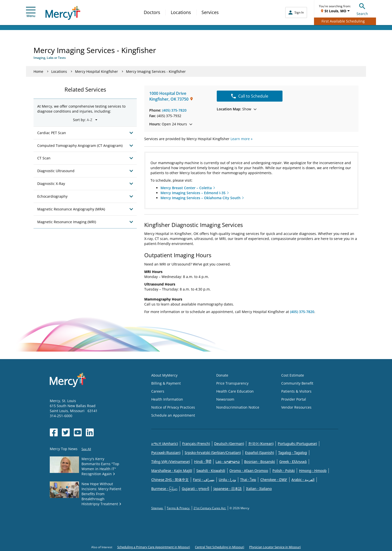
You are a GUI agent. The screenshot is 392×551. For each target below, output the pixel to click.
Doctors (152, 12)
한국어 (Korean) (261, 444)
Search (362, 9)
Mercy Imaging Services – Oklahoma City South (200, 198)
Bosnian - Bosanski (260, 462)
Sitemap (157, 508)
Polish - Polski (283, 471)
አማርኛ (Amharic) (165, 444)
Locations (181, 12)
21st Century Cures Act (210, 508)
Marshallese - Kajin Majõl (172, 471)
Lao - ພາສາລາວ (228, 462)
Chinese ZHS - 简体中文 (170, 480)
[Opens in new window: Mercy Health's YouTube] (78, 432)
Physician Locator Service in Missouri (275, 547)
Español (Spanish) (259, 453)
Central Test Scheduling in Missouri (220, 547)
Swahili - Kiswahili (211, 471)
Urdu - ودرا (227, 480)
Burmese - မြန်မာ (164, 489)
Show (237, 109)
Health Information (167, 399)
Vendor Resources (296, 407)
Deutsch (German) (229, 444)
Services (210, 12)
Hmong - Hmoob (313, 471)
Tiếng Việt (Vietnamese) (170, 462)
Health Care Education (235, 391)
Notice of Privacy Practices (173, 407)
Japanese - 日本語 (228, 489)
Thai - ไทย (248, 480)
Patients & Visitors (296, 391)
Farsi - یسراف (204, 480)
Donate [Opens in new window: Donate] (222, 375)
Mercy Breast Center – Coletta (186, 188)
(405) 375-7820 (174, 110)
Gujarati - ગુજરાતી (195, 489)
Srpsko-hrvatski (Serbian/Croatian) (213, 453)
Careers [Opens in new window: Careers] (158, 391)
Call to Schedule (250, 96)
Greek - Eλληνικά (293, 462)
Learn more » (241, 139)
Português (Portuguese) (297, 444)
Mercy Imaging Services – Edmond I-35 (193, 193)
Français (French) (196, 444)
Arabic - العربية (303, 480)
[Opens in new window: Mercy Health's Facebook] (54, 432)
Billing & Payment (166, 383)
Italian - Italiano (259, 489)
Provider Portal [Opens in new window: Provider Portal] (294, 399)
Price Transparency (232, 383)
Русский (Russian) (166, 453)
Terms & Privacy (178, 508)
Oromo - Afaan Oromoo (249, 471)
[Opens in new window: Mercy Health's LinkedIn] (90, 432)
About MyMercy (164, 375)
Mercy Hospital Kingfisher (96, 71)
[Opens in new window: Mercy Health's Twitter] (66, 432)
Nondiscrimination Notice (238, 407)
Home (38, 71)
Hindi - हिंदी (203, 462)
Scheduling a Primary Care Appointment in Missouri (154, 547)
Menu (31, 12)
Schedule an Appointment (173, 415)
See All (86, 449)
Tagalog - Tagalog (293, 453)
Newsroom (225, 399)
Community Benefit (297, 383)
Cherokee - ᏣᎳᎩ (274, 480)
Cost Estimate (293, 375)
